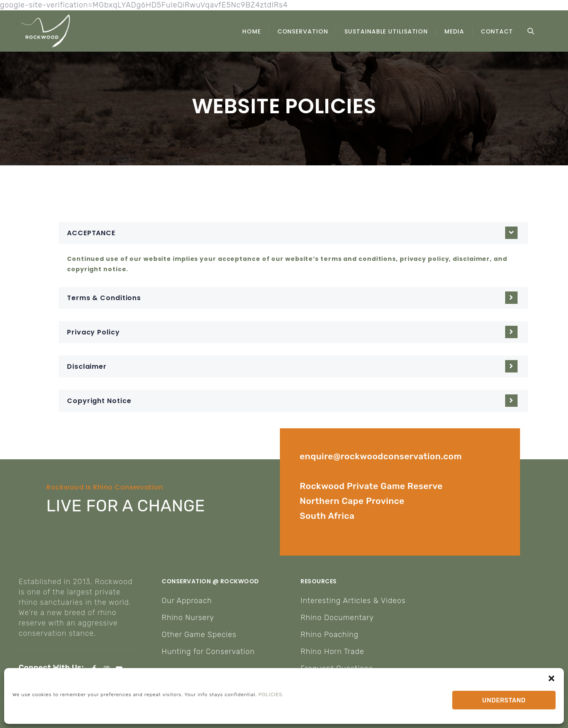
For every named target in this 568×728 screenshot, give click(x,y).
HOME (252, 31)
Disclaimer (87, 366)
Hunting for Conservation (208, 652)
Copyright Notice (99, 401)
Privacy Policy (93, 332)
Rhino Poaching (329, 635)
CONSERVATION (303, 31)
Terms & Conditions (104, 298)
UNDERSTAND (504, 700)
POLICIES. (271, 695)
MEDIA (454, 31)
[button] (551, 678)
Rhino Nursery (188, 618)
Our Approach (187, 601)
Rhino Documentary (337, 618)
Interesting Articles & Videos (353, 601)
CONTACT (497, 31)
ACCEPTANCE (91, 233)
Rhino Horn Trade (332, 652)
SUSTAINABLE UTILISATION (386, 31)
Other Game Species (199, 635)
